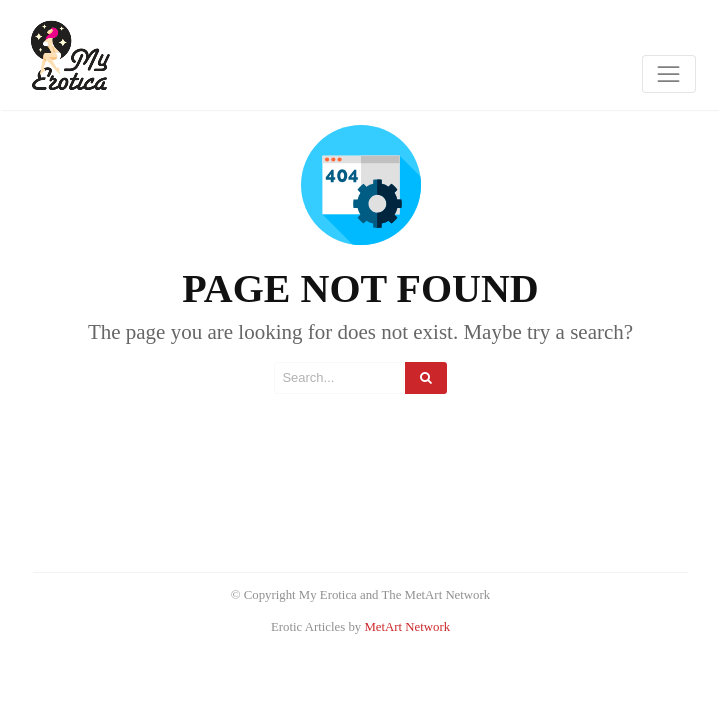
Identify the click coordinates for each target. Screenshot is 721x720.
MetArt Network (407, 627)
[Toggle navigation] (669, 74)
